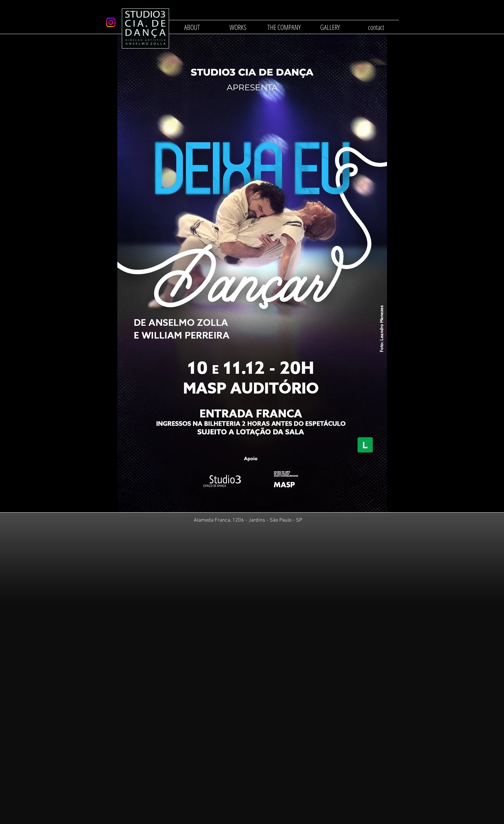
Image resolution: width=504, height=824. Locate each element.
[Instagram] (111, 22)
